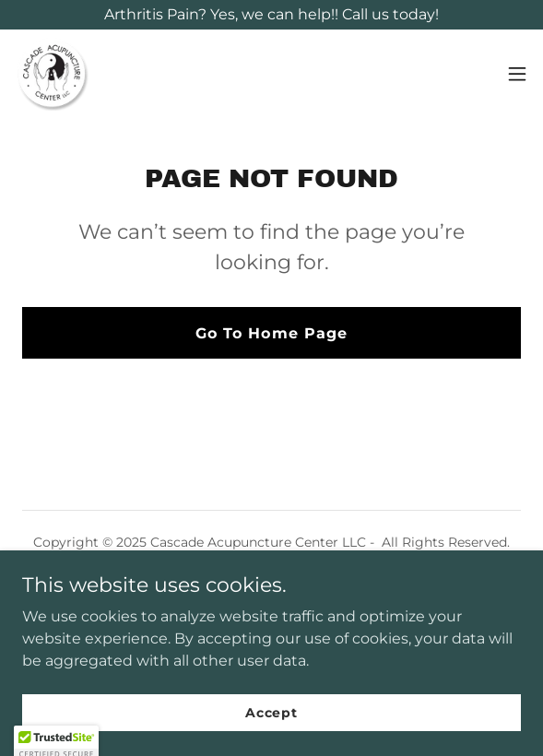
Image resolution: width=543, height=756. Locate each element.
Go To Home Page (271, 333)
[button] (517, 74)
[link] (52, 74)
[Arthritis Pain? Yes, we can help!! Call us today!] (271, 15)
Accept (271, 712)
